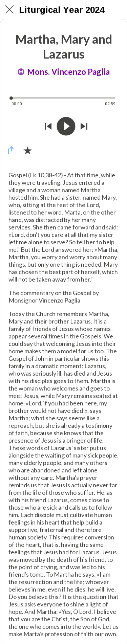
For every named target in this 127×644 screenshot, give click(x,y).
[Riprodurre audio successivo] (84, 127)
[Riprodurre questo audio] (66, 127)
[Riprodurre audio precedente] (48, 127)
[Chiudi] (9, 9)
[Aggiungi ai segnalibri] (27, 150)
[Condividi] (11, 150)
